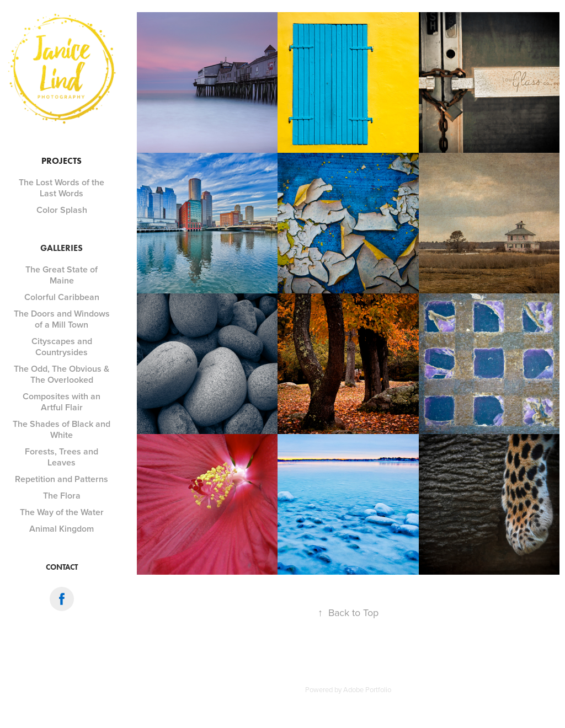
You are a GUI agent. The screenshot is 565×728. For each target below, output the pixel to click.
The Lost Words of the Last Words (62, 188)
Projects (62, 161)
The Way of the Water (62, 512)
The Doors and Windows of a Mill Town (62, 319)
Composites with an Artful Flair (62, 402)
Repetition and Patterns (62, 479)
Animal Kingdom (62, 529)
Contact (62, 567)
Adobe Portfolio (367, 689)
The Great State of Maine (62, 275)
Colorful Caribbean (62, 297)
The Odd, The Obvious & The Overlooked (62, 374)
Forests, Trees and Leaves (62, 457)
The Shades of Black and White (62, 429)
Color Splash (62, 210)
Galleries (62, 248)
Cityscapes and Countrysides (62, 347)
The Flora (62, 496)
